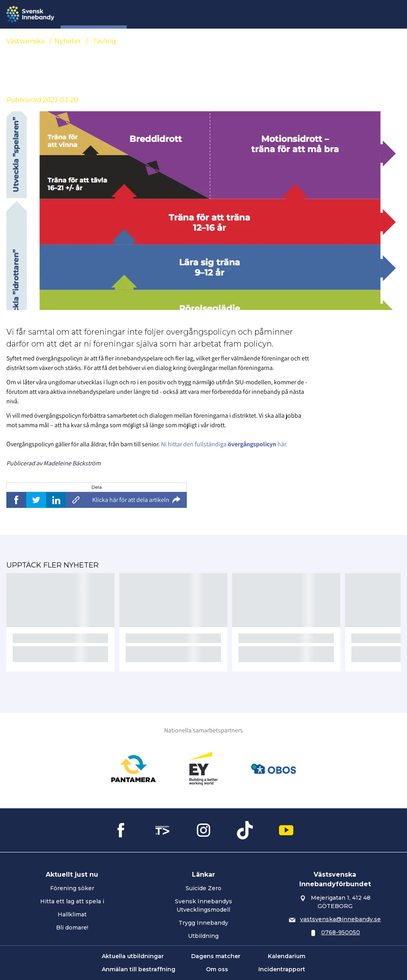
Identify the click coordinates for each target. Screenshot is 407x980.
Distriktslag (264, 14)
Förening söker (72, 888)
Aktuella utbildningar (133, 956)
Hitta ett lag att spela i (72, 901)
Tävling (225, 14)
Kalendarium (287, 956)
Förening (189, 14)
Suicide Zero (203, 888)
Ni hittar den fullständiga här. (224, 444)
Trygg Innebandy (203, 923)
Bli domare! (72, 928)
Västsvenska (25, 41)
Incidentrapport (282, 969)
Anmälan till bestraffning (139, 969)
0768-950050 (341, 932)
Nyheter (153, 14)
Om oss (217, 969)
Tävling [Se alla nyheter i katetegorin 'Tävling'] (104, 41)
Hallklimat (72, 914)
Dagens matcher (216, 956)
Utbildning (203, 936)
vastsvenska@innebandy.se (340, 919)
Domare (303, 14)
